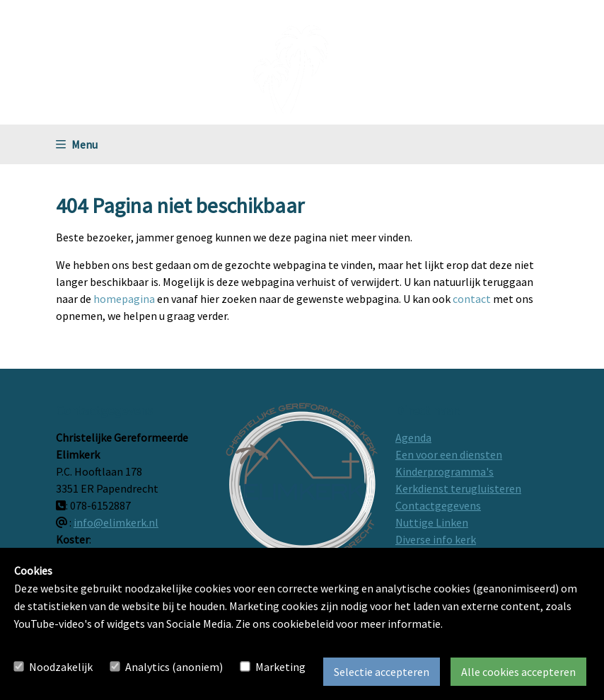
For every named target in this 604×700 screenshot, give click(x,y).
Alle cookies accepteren (518, 672)
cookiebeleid (303, 624)
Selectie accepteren (382, 672)
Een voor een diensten (449, 454)
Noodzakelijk (61, 667)
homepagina (124, 299)
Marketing (280, 667)
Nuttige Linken (432, 522)
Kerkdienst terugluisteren (458, 488)
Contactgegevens (438, 505)
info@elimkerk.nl (116, 522)
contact (472, 299)
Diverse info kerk (436, 539)
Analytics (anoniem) (174, 667)
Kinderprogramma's (445, 471)
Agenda (413, 437)
